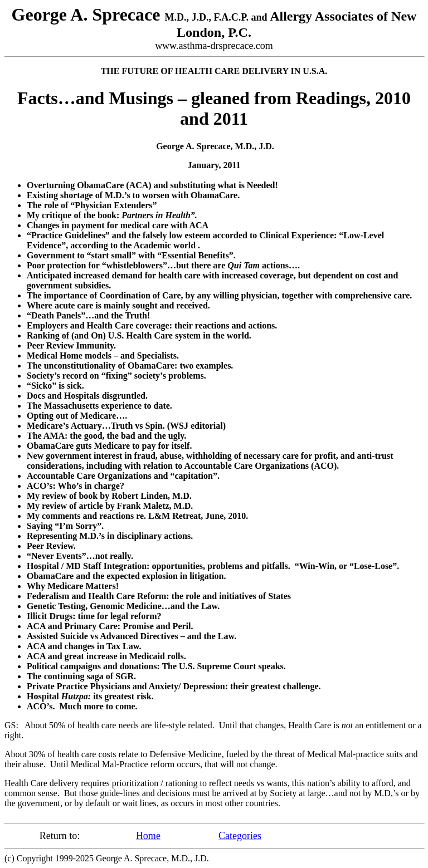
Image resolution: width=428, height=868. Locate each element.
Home (148, 836)
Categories (240, 836)
